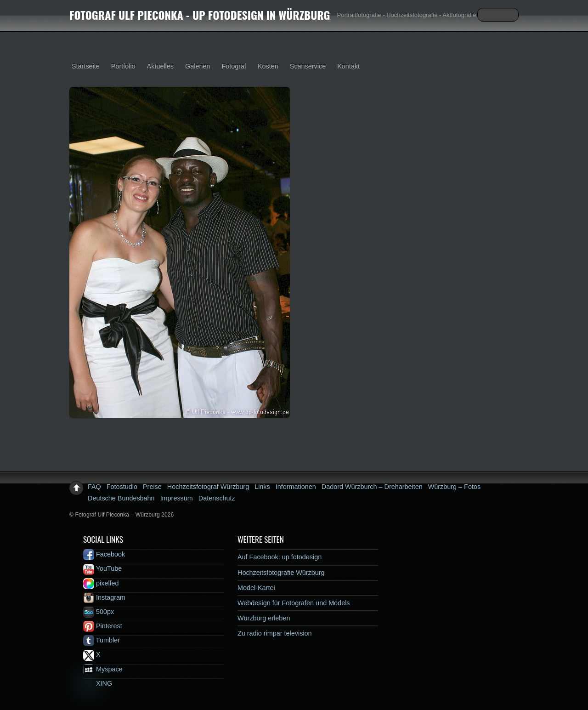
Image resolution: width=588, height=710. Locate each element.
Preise (152, 487)
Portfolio (123, 66)
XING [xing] (98, 683)
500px (99, 612)
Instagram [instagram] (104, 597)
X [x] (92, 654)
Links (262, 487)
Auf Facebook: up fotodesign (280, 557)
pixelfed (101, 583)
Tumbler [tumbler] (102, 640)
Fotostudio (122, 487)
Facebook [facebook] (104, 554)
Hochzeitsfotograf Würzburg (208, 487)
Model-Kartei (256, 588)
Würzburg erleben (264, 618)
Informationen (296, 487)
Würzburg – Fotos (454, 487)
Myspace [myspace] (103, 669)
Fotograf (234, 66)
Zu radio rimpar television (275, 633)
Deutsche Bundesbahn (121, 498)
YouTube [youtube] (102, 568)
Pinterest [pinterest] (103, 626)
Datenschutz (217, 498)
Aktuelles (160, 66)
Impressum (177, 498)
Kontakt (348, 66)
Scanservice (308, 66)
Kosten (268, 66)
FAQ (94, 487)
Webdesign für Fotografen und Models (294, 603)
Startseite (86, 66)
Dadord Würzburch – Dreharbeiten (372, 487)
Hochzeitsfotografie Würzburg (281, 573)
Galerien (198, 66)
